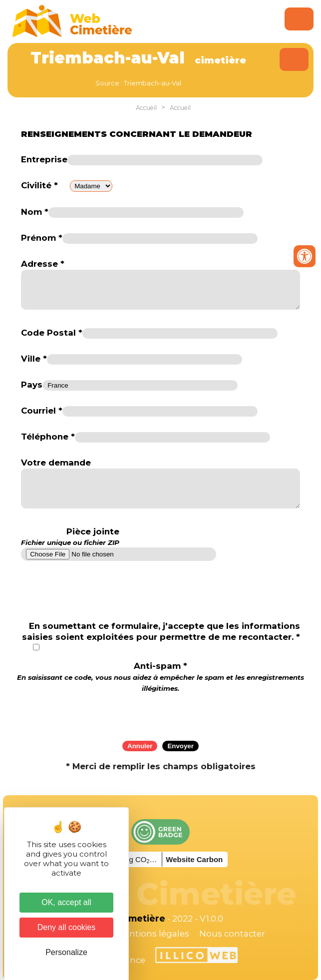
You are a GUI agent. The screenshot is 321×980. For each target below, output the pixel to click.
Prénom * (42, 238)
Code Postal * (52, 333)
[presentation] (161, 713)
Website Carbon (194, 859)
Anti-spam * (160, 677)
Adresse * (43, 264)
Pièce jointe (70, 537)
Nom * (35, 212)
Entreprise (44, 159)
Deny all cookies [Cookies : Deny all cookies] (67, 927)
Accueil (146, 108)
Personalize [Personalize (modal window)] (66, 952)
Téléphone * (48, 437)
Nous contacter (232, 934)
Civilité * (39, 185)
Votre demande (56, 463)
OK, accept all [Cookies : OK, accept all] (66, 902)
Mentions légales (153, 934)
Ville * (34, 359)
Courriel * (42, 411)
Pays (32, 385)
